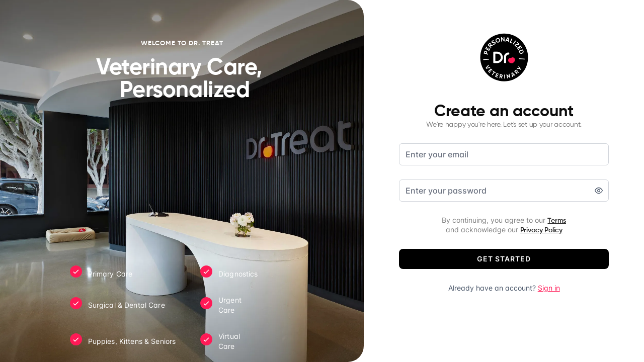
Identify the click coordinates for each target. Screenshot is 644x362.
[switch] (599, 191)
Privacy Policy (541, 230)
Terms (557, 221)
